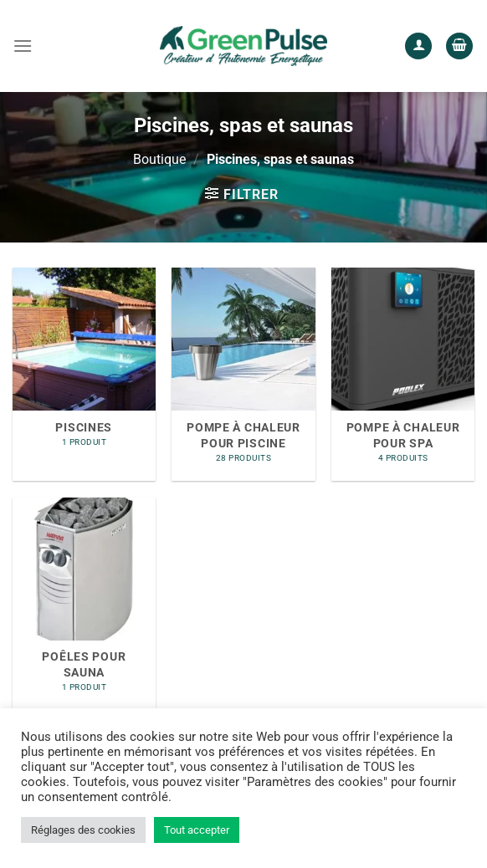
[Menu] (23, 46)
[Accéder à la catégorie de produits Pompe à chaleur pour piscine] (243, 374)
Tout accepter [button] (197, 830)
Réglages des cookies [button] (83, 830)
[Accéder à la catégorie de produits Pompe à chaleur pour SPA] (403, 374)
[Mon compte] (418, 46)
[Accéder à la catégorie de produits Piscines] (84, 374)
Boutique (159, 159)
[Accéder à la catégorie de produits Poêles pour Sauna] (84, 604)
